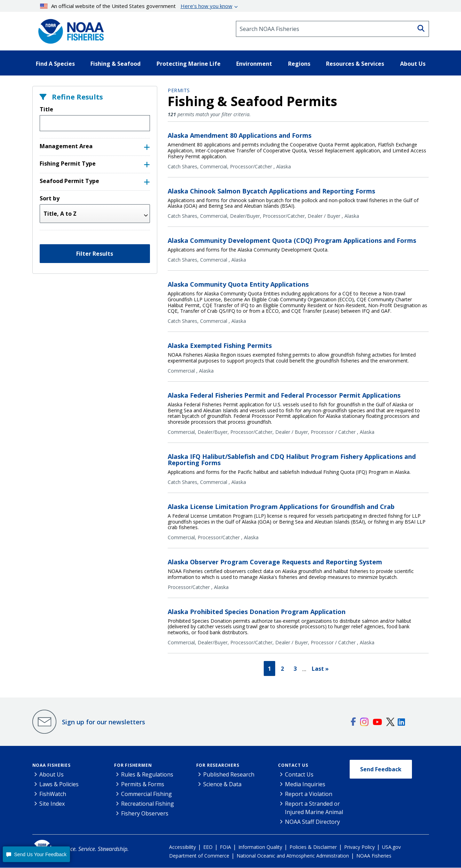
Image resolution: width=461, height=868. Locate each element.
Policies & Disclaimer (313, 847)
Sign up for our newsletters (104, 722)
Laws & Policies (59, 785)
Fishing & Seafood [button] (116, 64)
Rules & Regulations (147, 775)
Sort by (50, 198)
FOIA (225, 847)
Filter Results (95, 254)
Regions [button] (299, 64)
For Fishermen (133, 766)
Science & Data (222, 785)
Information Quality (260, 847)
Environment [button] (254, 64)
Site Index (52, 804)
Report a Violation (309, 794)
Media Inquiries (305, 785)
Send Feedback (381, 770)
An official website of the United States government (136, 6)
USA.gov (391, 847)
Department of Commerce (199, 856)
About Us (51, 775)
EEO (208, 847)
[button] (36, 854)
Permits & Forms (143, 785)
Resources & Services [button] (355, 64)
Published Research (229, 775)
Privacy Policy (359, 847)
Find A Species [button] (55, 64)
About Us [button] (413, 64)
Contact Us (293, 766)
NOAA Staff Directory (312, 822)
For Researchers (218, 766)
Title (46, 109)
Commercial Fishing (146, 794)
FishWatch (53, 794)
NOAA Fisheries (51, 766)
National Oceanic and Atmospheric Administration (293, 856)
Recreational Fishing (148, 804)
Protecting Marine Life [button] (189, 64)
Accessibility (182, 847)
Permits (179, 90)
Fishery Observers (145, 814)
